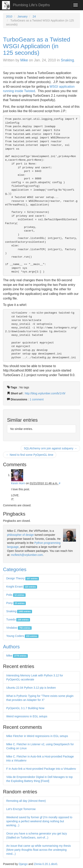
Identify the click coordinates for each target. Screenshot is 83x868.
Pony (16, 603)
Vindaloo (19, 628)
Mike (24, 60)
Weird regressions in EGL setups (27, 716)
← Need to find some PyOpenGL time (30, 455)
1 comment (37, 399)
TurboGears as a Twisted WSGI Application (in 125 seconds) (37, 46)
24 (34, 16)
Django (23, 864)
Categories (15, 569)
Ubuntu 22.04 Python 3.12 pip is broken (31, 688)
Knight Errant (22, 587)
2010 (9, 16)
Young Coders (22, 636)
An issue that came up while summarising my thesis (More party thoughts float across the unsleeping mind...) (39, 850)
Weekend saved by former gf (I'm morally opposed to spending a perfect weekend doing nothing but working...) (39, 821)
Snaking (67, 60)
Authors (11, 647)
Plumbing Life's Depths (31, 5)
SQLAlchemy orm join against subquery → (50, 448)
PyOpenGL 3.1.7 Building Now (25, 708)
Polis (16, 595)
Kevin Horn (18, 483)
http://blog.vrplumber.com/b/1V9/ (45, 393)
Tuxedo (18, 619)
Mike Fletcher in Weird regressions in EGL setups (37, 736)
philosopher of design (20, 535)
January (23, 16)
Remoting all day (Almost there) (26, 801)
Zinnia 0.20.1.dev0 (45, 864)
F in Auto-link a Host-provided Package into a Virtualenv (41, 769)
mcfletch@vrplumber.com (27, 555)
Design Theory (23, 578)
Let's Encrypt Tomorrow (21, 809)
